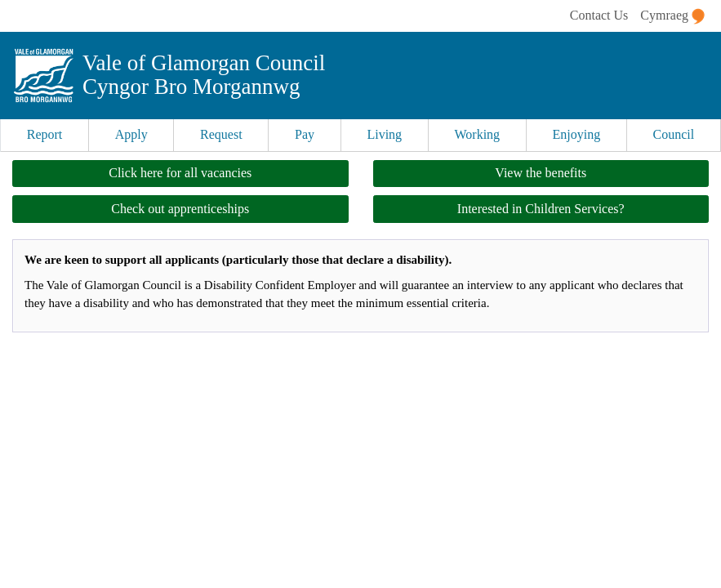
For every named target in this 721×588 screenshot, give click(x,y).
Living (384, 134)
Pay (305, 134)
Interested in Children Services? (541, 209)
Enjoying (577, 134)
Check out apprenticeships (180, 209)
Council (674, 134)
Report (45, 134)
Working (478, 134)
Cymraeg (672, 16)
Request (221, 134)
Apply (131, 134)
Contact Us (599, 15)
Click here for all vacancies (180, 173)
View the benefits (541, 173)
